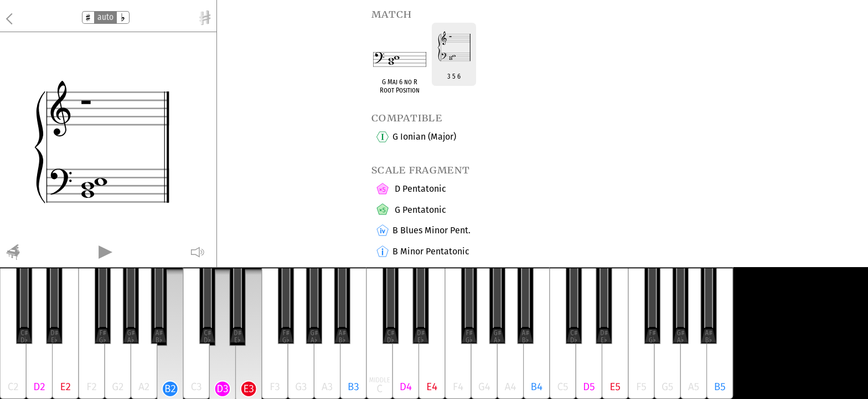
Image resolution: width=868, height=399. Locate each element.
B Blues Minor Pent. (431, 231)
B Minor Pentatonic (431, 252)
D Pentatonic (419, 190)
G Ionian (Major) (424, 137)
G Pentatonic (419, 210)
